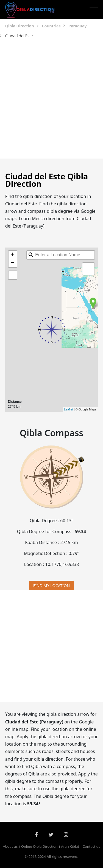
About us (10, 847)
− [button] (13, 263)
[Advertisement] (51, 103)
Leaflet (69, 409)
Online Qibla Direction (39, 847)
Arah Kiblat (70, 847)
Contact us (91, 847)
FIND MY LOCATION (51, 586)
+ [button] (13, 255)
